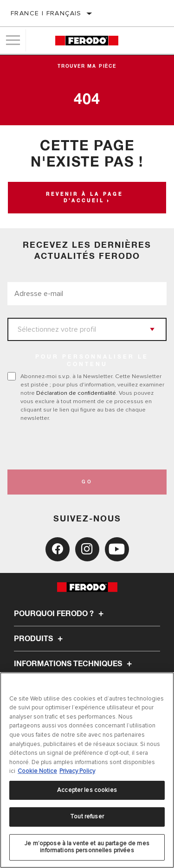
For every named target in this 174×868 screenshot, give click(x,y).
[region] (87, 770)
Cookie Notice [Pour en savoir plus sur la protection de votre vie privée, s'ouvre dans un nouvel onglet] (37, 771)
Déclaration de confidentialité (76, 393)
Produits (40, 639)
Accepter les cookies (87, 790)
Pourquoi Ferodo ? (60, 614)
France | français (46, 13)
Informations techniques (74, 664)
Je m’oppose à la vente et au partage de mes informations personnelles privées (87, 847)
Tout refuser (87, 817)
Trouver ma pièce (87, 66)
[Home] (87, 41)
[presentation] (85, 446)
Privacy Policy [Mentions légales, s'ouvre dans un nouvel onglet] (77, 771)
